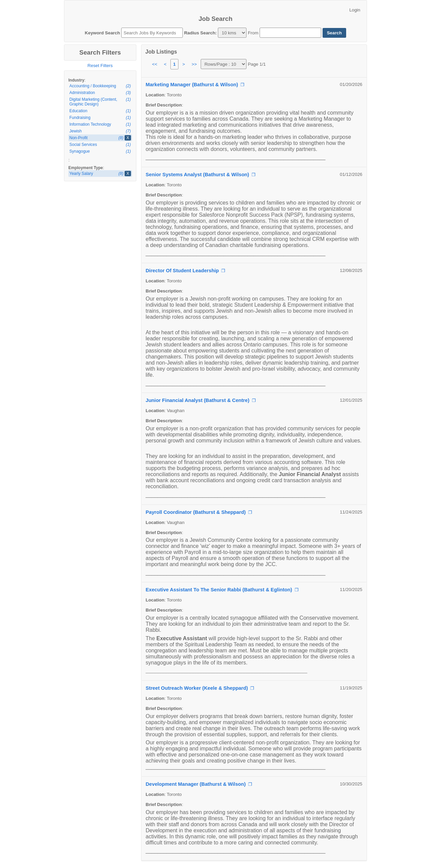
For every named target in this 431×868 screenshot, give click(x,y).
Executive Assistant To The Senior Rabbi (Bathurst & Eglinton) (219, 590)
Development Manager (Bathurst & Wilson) (196, 784)
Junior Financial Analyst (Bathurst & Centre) (198, 400)
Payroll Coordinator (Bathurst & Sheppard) (196, 512)
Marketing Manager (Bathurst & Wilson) (192, 85)
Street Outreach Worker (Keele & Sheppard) (197, 688)
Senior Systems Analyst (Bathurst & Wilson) (197, 175)
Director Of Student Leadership (182, 271)
